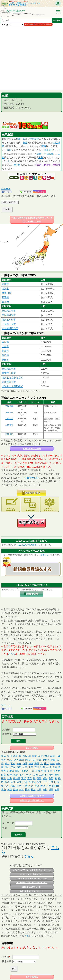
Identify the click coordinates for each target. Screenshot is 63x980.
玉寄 (32, 771)
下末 (33, 760)
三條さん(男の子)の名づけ (32, 796)
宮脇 (27, 760)
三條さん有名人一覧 (32, 449)
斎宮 (3, 775)
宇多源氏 (48, 154)
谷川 (21, 775)
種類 (5, 828)
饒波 (31, 764)
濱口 (13, 786)
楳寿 (9, 775)
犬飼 (58, 786)
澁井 (19, 782)
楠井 (39, 782)
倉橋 (43, 786)
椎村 (27, 790)
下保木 (28, 775)
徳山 (7, 767)
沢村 (21, 790)
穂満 (25, 782)
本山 (9, 778)
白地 (25, 764)
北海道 (47, 165)
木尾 (19, 786)
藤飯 (15, 756)
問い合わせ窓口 (30, 478)
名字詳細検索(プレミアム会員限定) (38, 24)
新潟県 (56, 165)
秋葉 (43, 767)
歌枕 (21, 760)
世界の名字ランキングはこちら (32, 891)
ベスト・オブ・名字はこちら (32, 874)
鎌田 (51, 790)
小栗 (58, 756)
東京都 (5, 302)
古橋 (35, 775)
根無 (45, 778)
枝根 (49, 767)
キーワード (8, 823)
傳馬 (51, 775)
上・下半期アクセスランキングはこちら (32, 883)
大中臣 (17, 165)
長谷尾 (17, 778)
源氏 (39, 154)
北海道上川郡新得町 (12, 386)
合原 (55, 767)
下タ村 (57, 771)
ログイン (45, 555)
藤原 (25, 143)
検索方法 (7, 734)
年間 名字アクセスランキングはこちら (32, 879)
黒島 (31, 767)
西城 (40, 756)
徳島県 (5, 355)
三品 (13, 767)
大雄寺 (46, 760)
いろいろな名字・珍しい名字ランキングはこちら (32, 870)
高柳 (45, 790)
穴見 (13, 782)
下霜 (25, 786)
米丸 (19, 764)
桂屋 (49, 786)
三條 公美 (9, 419)
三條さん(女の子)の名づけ (32, 800)
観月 (44, 771)
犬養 (41, 157)
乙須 (13, 764)
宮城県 (38, 165)
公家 (18, 139)
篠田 (57, 790)
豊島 (9, 760)
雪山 (3, 790)
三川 (37, 767)
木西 (9, 790)
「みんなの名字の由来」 (27, 545)
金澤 (7, 782)
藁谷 (12, 771)
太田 (39, 790)
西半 (3, 778)
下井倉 (25, 771)
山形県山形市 (9, 324)
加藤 (3, 756)
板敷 (34, 756)
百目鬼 (32, 782)
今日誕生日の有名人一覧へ (32, 887)
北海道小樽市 (9, 320)
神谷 (46, 764)
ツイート (6, 189)
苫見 (31, 786)
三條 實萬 (9, 413)
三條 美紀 (9, 434)
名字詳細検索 (32, 748)
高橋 (58, 764)
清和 (9, 150)
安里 (7, 786)
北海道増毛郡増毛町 (12, 378)
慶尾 (57, 775)
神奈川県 (7, 293)
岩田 (53, 760)
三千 (7, 161)
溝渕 (30, 778)
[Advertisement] (32, 58)
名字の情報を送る (10, 202)
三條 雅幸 (9, 406)
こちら (12, 654)
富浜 (24, 778)
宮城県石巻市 (9, 311)
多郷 (19, 767)
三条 (23, 139)
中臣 (32, 139)
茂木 (38, 771)
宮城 (52, 756)
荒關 (46, 756)
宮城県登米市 (9, 315)
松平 (25, 767)
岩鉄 (52, 764)
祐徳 (18, 771)
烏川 (9, 756)
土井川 (52, 782)
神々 (7, 764)
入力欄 (6, 730)
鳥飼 (51, 778)
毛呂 (39, 778)
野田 (37, 764)
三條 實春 (9, 425)
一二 (45, 782)
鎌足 (37, 139)
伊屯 (50, 771)
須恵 (37, 786)
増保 (25, 756)
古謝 (41, 775)
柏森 (39, 760)
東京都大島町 (9, 373)
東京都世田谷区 (10, 328)
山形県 (5, 347)
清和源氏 (48, 150)
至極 (15, 790)
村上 (33, 790)
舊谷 (3, 760)
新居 (15, 775)
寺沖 (15, 760)
